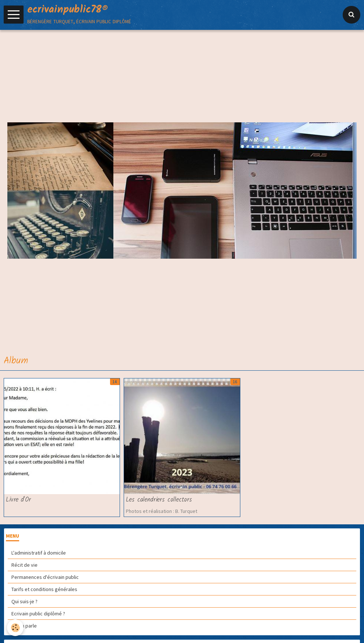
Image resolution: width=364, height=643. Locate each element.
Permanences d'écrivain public (45, 577)
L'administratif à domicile (39, 553)
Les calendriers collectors (159, 500)
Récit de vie (24, 565)
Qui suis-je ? (24, 601)
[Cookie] (16, 628)
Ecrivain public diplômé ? (38, 614)
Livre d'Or (18, 500)
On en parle (24, 626)
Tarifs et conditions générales (44, 589)
